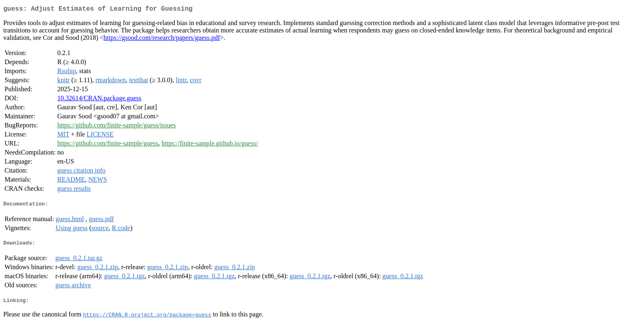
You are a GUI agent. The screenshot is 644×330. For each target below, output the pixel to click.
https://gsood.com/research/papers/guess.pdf (162, 39)
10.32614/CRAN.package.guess (99, 100)
